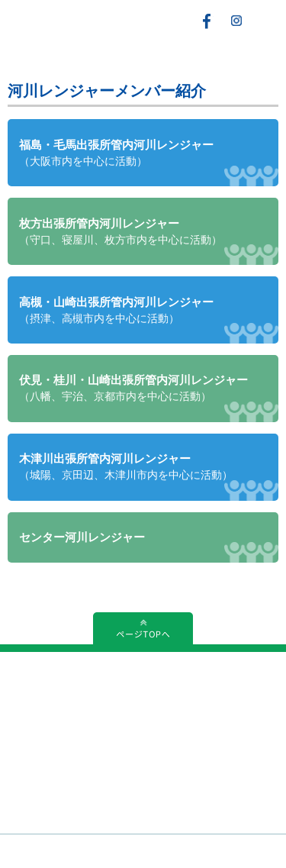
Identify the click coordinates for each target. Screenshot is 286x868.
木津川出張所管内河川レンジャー (126, 466)
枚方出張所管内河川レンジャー (121, 231)
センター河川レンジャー (82, 537)
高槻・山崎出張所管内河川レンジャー (116, 310)
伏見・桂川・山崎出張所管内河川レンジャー (133, 388)
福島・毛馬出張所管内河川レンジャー (116, 153)
